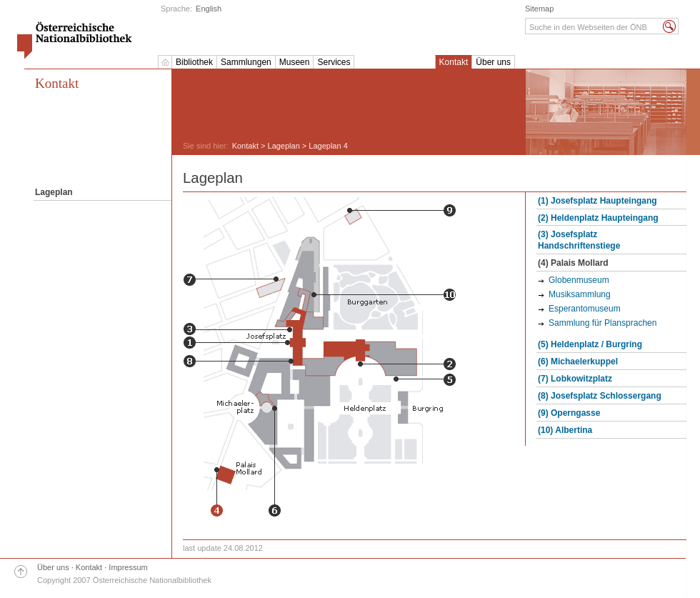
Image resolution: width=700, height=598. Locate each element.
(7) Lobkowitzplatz (575, 379)
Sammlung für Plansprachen (602, 323)
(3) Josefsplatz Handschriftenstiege (579, 240)
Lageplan (284, 146)
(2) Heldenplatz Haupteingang (598, 218)
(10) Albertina (565, 430)
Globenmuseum (579, 280)
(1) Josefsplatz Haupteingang (597, 201)
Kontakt (454, 62)
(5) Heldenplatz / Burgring (590, 344)
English (209, 9)
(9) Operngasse (569, 413)
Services (334, 62)
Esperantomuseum (585, 309)
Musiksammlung (580, 294)
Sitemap (539, 9)
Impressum (128, 567)
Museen (295, 62)
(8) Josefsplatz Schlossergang (600, 396)
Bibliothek (194, 62)
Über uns (493, 62)
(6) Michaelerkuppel (578, 362)
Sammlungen (246, 62)
